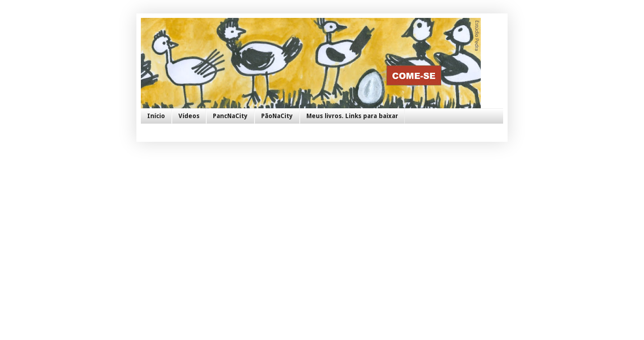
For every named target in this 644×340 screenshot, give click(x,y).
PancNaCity (230, 116)
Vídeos (189, 116)
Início (156, 116)
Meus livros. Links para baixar (352, 116)
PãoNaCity (277, 116)
